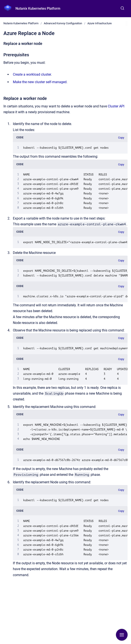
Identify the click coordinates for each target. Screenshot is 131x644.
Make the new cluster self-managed (40, 82)
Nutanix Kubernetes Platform (38, 8)
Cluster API (116, 106)
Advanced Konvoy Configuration (63, 23)
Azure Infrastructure (100, 23)
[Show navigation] (122, 635)
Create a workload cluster (32, 74)
